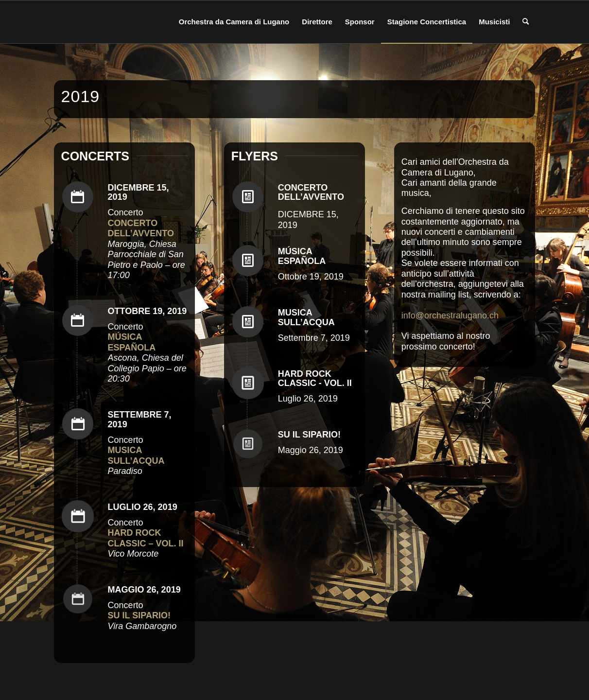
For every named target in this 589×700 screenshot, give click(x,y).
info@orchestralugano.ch (450, 315)
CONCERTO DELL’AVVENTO (311, 192)
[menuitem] (234, 22)
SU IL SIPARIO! (309, 435)
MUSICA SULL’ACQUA (306, 317)
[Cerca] (526, 22)
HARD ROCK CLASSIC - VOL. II (315, 379)
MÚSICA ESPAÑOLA (302, 256)
